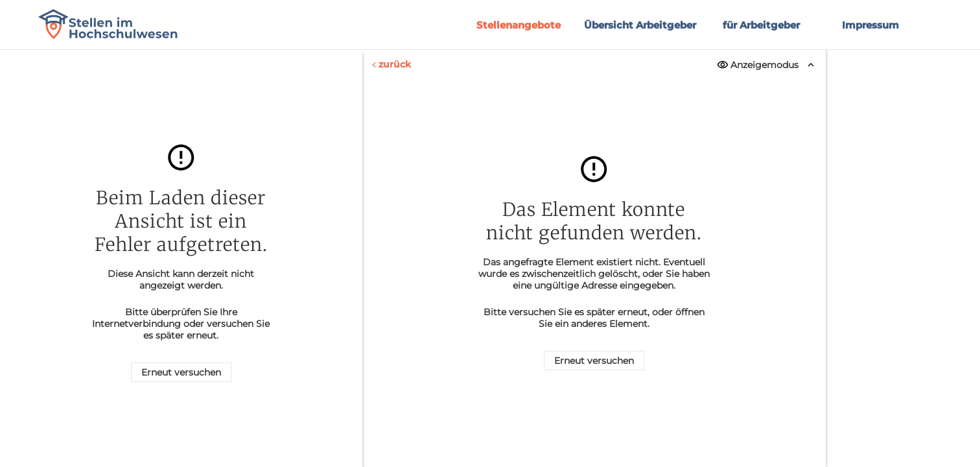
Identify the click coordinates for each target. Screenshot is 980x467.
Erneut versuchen (181, 372)
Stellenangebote (519, 25)
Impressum (870, 25)
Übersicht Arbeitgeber (640, 25)
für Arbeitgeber (761, 25)
